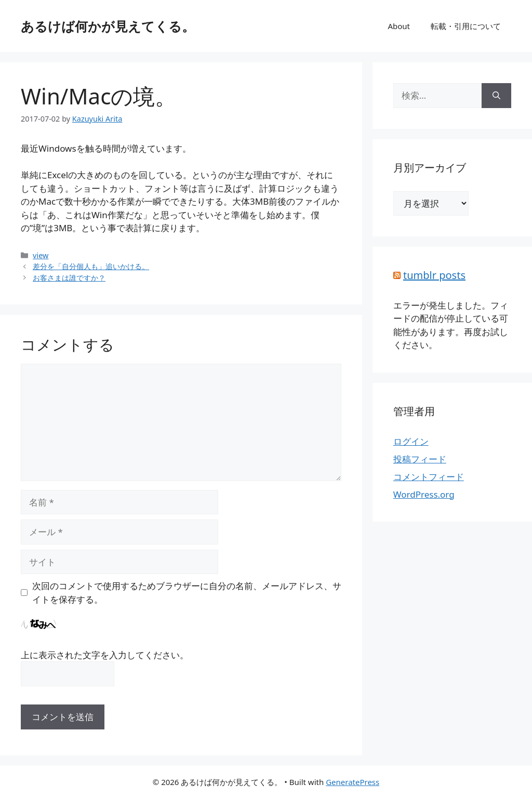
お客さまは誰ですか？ (69, 278)
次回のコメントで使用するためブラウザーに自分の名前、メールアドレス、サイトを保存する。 (187, 593)
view (41, 255)
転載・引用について (466, 26)
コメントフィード (429, 477)
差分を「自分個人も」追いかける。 (91, 266)
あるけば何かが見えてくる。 (108, 26)
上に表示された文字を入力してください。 (105, 655)
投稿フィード (420, 459)
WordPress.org (424, 494)
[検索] (496, 96)
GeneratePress (353, 782)
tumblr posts (434, 275)
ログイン (411, 441)
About (399, 26)
